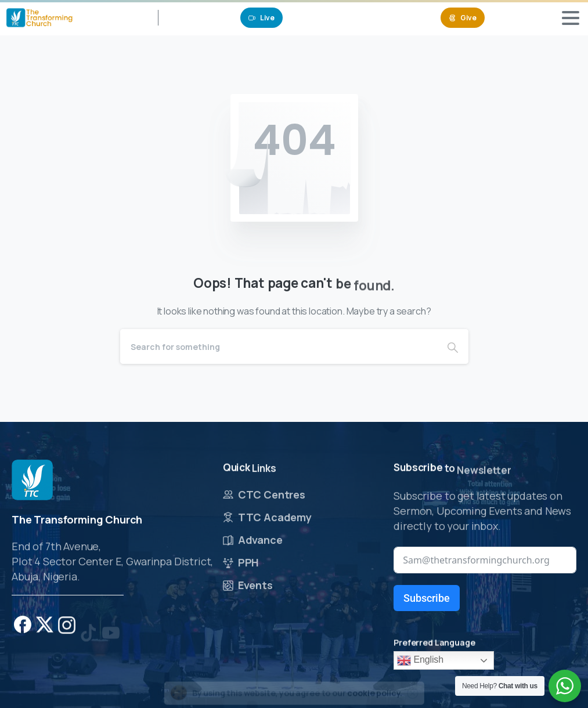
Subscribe (427, 598)
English (420, 660)
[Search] (279, 346)
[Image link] (32, 481)
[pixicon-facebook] (23, 627)
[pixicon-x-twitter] (45, 633)
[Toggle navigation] (571, 18)
